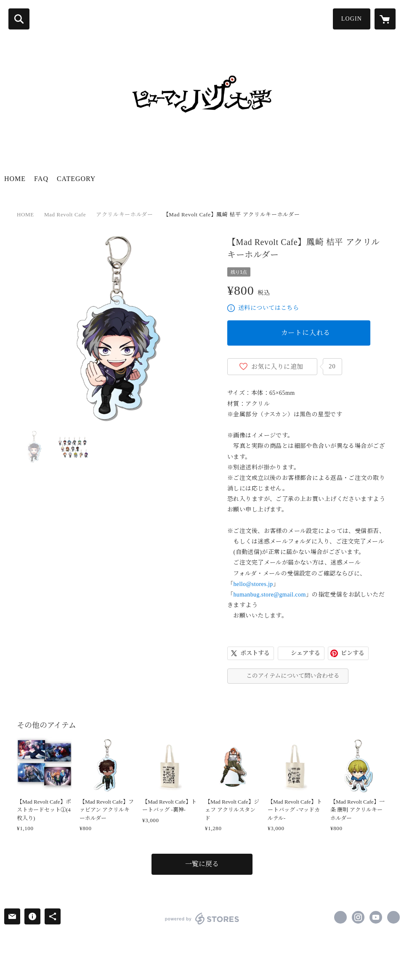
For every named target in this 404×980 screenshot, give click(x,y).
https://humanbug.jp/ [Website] (393, 917)
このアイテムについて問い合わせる (293, 676)
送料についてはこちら (268, 308)
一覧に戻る (202, 864)
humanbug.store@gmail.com (269, 595)
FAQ (41, 179)
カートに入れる (306, 333)
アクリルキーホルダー (125, 214)
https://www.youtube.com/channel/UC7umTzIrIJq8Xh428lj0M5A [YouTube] (376, 917)
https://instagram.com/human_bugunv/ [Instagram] (358, 917)
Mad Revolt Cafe (65, 214)
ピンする (353, 653)
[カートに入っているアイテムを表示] (385, 19)
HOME (15, 179)
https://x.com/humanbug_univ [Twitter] (340, 917)
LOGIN (352, 19)
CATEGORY (76, 179)
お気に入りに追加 (277, 367)
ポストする (255, 653)
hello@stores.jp (253, 584)
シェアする (306, 653)
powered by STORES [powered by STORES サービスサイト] (202, 919)
